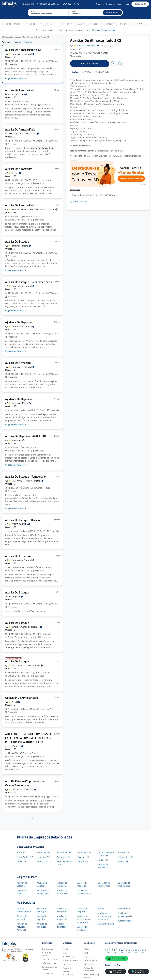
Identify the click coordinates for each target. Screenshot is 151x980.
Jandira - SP (123, 862)
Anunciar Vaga (115, 4)
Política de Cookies (49, 963)
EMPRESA (86, 72)
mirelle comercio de (27, 627)
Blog (77, 4)
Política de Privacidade (68, 973)
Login (127, 4)
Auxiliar (101, 909)
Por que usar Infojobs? (47, 954)
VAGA (75, 72)
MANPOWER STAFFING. (27, 481)
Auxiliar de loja (125, 921)
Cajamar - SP (83, 857)
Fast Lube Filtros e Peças (27, 666)
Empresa (88, 46)
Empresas (100, 4)
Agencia (14, 746)
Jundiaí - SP (103, 860)
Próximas (28, 42)
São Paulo (22, 853)
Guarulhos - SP (64, 853)
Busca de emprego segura (92, 976)
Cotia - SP (21, 862)
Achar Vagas (28, 4)
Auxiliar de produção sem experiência (104, 916)
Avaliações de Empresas (48, 4)
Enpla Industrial (16, 94)
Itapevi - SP (83, 862)
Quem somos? (48, 949)
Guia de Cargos (90, 960)
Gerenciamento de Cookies (49, 968)
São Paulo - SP (44, 853)
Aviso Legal (67, 968)
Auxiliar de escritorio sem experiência (84, 919)
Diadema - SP (43, 857)
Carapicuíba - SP (125, 857)
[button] (112, 13)
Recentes (18, 42)
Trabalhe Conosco (49, 959)
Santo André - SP (25, 857)
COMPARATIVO (102, 72)
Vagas (87, 957)
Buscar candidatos (71, 960)
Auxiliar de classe (106, 924)
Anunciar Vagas (69, 957)
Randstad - (21, 246)
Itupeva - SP (43, 862)
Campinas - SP (84, 853)
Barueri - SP (123, 853)
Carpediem (24, 790)
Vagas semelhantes (16, 78)
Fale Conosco (47, 973)
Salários (67, 4)
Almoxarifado (124, 909)
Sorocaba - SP (64, 857)
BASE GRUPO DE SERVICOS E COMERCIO (34, 209)
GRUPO (21, 524)
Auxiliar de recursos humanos (22, 927)
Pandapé (66, 964)
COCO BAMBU (22, 134)
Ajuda (65, 949)
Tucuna (14, 597)
